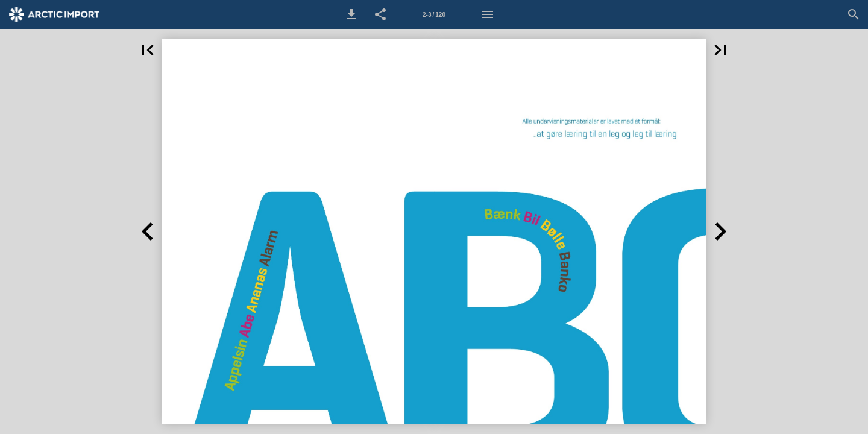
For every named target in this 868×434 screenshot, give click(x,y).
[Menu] (488, 14)
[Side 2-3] (434, 14)
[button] (351, 14)
